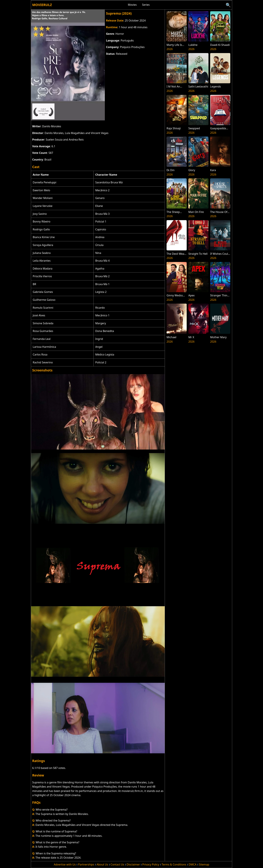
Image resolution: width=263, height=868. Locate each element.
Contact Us (117, 864)
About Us (102, 864)
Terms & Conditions (174, 864)
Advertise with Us (65, 864)
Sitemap (204, 864)
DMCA (193, 864)
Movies (132, 5)
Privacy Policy (151, 864)
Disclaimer (133, 864)
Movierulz (42, 5)
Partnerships (86, 864)
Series (146, 5)
